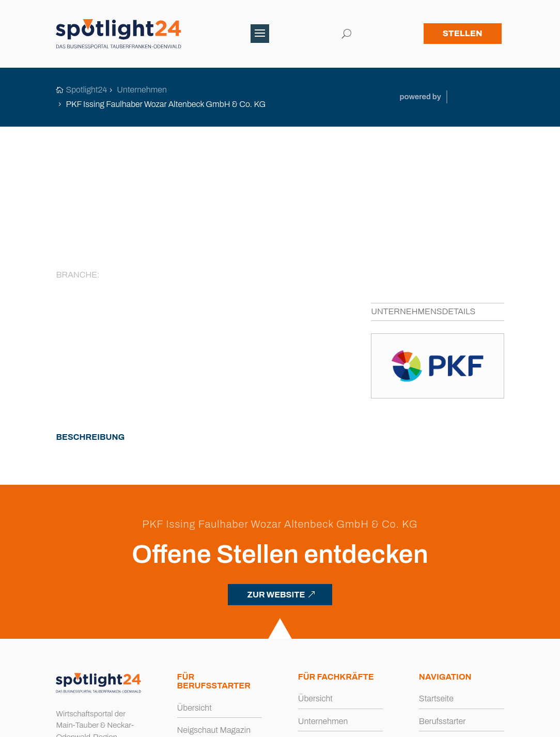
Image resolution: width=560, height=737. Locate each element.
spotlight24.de (108, 724)
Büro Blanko (483, 724)
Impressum (238, 724)
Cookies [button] (328, 724)
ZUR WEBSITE (276, 475)
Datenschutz (285, 724)
